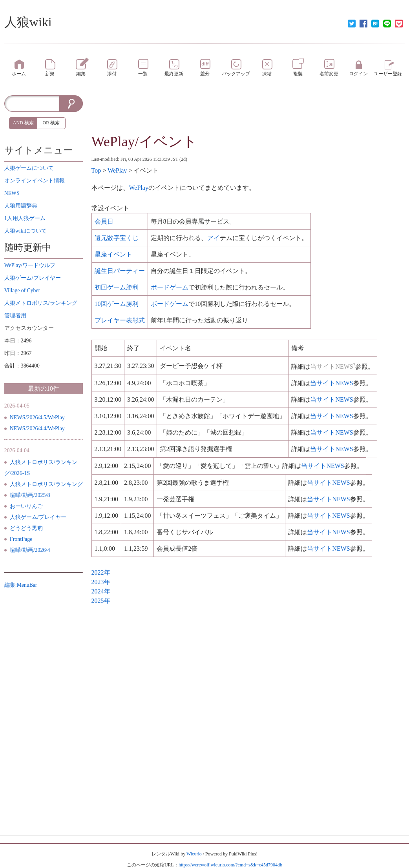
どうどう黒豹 (26, 528)
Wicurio (194, 854)
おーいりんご (26, 506)
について (29, 168)
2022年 (101, 572)
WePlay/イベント (144, 142)
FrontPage (21, 539)
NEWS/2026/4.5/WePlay (37, 418)
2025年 (101, 601)
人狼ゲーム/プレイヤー (38, 517)
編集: (21, 585)
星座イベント (113, 254)
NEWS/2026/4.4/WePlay (37, 429)
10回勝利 (117, 304)
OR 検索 (51, 123)
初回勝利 (117, 287)
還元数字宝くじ (117, 238)
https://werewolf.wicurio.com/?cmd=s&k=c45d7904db (230, 865)
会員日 (104, 221)
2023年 (101, 582)
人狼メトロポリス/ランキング (46, 484)
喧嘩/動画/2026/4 (30, 550)
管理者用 (15, 316)
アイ (214, 238)
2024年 (101, 591)
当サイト (331, 383)
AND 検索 (23, 123)
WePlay (117, 170)
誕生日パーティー (120, 271)
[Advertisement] (248, 113)
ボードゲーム (170, 287)
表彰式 (120, 320)
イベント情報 (35, 181)
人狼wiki (28, 22)
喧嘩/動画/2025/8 (30, 495)
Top (96, 170)
